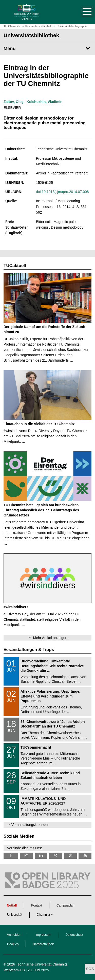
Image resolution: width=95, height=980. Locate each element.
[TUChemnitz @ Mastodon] (70, 856)
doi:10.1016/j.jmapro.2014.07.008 (62, 192)
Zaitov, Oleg (14, 102)
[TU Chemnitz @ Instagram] (26, 856)
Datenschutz (74, 935)
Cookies (13, 944)
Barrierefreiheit (43, 944)
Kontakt (37, 905)
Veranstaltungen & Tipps (29, 650)
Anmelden (14, 935)
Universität (15, 915)
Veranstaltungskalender (30, 825)
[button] (82, 12)
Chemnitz (43, 915)
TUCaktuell (15, 266)
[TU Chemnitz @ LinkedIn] (41, 856)
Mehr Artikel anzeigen (50, 638)
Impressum (43, 935)
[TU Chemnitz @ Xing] (56, 856)
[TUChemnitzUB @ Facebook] (11, 856)
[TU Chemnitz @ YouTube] (85, 856)
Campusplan (65, 905)
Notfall (12, 905)
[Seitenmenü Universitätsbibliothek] (48, 49)
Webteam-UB (14, 970)
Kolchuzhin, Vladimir (44, 102)
